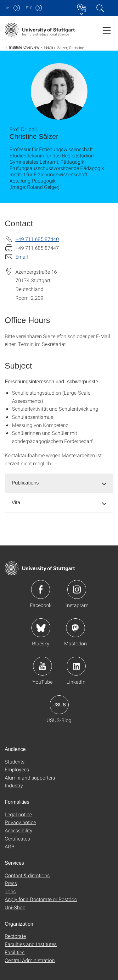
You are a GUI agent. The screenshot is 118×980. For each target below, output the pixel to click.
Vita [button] (16, 503)
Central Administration (30, 960)
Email (22, 257)
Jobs (10, 891)
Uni (8, 8)
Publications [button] (25, 483)
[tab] (59, 483)
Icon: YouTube (42, 666)
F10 (29, 8)
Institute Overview (24, 47)
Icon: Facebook (41, 589)
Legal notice (18, 814)
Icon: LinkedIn (76, 666)
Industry (14, 785)
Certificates (17, 838)
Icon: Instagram (77, 589)
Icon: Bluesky (41, 628)
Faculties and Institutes (31, 944)
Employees (17, 769)
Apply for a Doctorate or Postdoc (41, 899)
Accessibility (19, 830)
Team (48, 47)
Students (15, 761)
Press (11, 883)
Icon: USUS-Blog (59, 705)
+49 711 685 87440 (37, 239)
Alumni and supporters (30, 777)
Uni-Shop (15, 907)
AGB (10, 846)
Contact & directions (27, 875)
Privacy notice (20, 822)
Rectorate (15, 936)
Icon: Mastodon (76, 628)
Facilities (15, 952)
